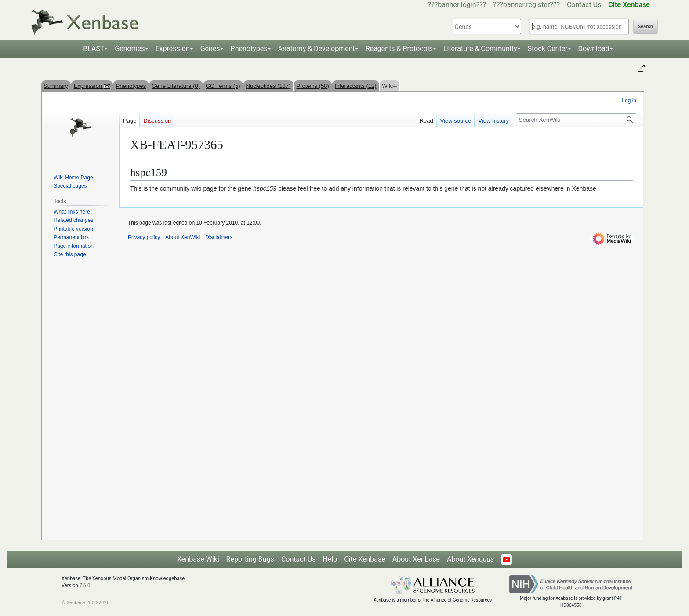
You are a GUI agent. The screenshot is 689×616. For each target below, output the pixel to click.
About (470, 559)
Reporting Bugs (250, 559)
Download (594, 49)
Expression (173, 49)
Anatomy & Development (317, 49)
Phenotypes (249, 49)
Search (645, 27)
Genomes (130, 49)
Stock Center (548, 49)
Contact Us (584, 5)
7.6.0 (85, 585)
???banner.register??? (526, 5)
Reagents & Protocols (399, 49)
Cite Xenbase (365, 559)
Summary (56, 86)
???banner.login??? (457, 5)
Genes (210, 49)
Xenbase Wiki (198, 559)
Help (330, 559)
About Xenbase (416, 559)
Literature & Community (480, 49)
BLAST (94, 49)
